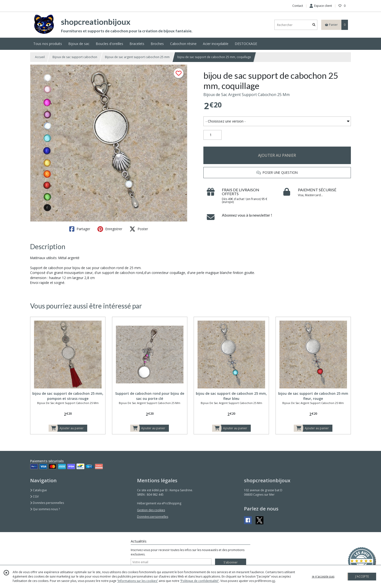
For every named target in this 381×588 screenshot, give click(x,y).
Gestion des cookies (151, 510)
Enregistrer (110, 229)
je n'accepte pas (323, 576)
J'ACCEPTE (362, 576)
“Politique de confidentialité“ (199, 581)
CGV (34, 496)
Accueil (40, 57)
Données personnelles (47, 503)
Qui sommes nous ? (45, 509)
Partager (80, 229)
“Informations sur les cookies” (138, 581)
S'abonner (231, 562)
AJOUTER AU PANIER (277, 155)
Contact (298, 6)
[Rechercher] (314, 25)
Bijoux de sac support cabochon (75, 57)
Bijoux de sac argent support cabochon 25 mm (137, 57)
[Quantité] (212, 135)
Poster (139, 229)
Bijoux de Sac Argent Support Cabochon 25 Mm (247, 95)
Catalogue (39, 490)
